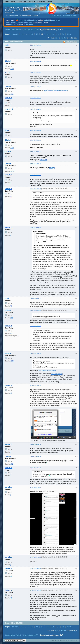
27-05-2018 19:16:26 (36, 590)
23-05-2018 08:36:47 (36, 444)
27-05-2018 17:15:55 (36, 557)
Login (50, 2)
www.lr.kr (9, 98)
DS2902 (8, 151)
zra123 (8, 72)
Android (47, 20)
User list (22, 2)
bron (7, 130)
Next (69, 34)
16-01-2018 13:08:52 (36, 353)
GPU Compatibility (57, 374)
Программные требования (47, 371)
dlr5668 (8, 310)
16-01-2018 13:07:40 (36, 326)
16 (37, 34)
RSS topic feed (71, 42)
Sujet (7, 45)
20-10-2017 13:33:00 (36, 98)
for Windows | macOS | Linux (19, 22)
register (63, 38)
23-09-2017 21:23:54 (36, 86)
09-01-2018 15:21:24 (36, 164)
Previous (15, 34)
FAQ (12, 24)
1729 (12, 69)
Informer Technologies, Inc (71, 640)
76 (11, 306)
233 (12, 318)
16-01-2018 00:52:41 (36, 189)
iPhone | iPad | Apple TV (28, 20)
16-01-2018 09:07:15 (36, 298)
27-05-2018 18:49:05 (36, 569)
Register (41, 2)
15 (32, 34)
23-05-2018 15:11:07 (36, 468)
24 (63, 34)
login (57, 38)
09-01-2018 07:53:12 (36, 151)
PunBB (58, 640)
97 (11, 197)
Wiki (7, 2)
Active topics (57, 15)
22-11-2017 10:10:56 (36, 140)
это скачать (44, 160)
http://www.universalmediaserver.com (56, 91)
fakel (7, 298)
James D (8, 189)
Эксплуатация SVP (31, 30)
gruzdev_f (9, 109)
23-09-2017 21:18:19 (36, 73)
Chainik (8, 61)
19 (53, 34)
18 (48, 34)
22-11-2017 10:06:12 (36, 130)
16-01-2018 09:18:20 (36, 310)
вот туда (52, 168)
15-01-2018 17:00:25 (36, 175)
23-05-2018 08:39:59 (36, 456)
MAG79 (8, 353)
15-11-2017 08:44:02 (36, 109)
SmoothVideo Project (17, 8)
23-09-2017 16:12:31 (36, 61)
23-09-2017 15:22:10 (36, 45)
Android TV (56, 20)
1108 (12, 361)
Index (14, 2)
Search (32, 2)
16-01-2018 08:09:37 (36, 228)
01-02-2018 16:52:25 (36, 385)
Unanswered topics (70, 15)
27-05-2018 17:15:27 (36, 487)
